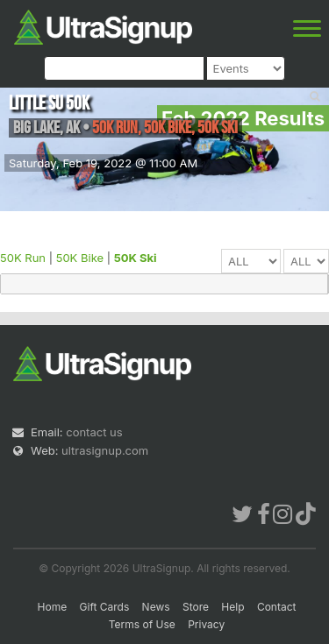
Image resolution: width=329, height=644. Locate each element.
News (156, 607)
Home (53, 607)
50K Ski (136, 258)
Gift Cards (105, 607)
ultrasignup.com (105, 450)
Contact (277, 607)
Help (232, 607)
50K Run (23, 258)
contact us (94, 432)
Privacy (206, 624)
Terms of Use (142, 624)
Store (196, 607)
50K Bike (80, 258)
